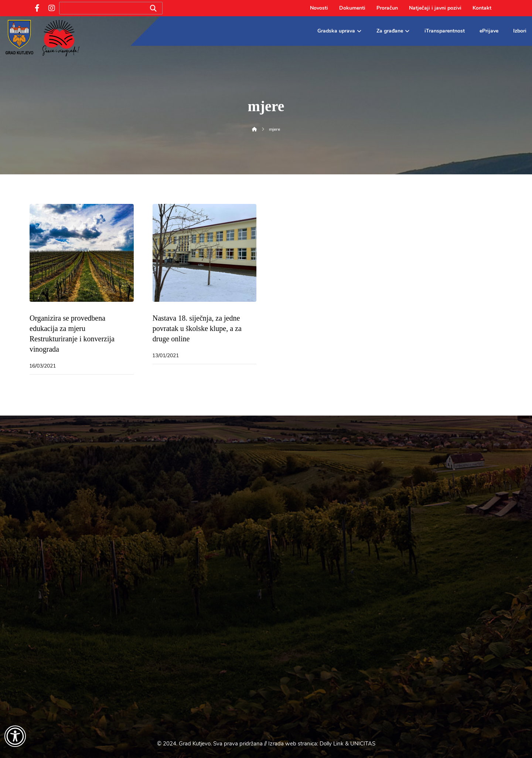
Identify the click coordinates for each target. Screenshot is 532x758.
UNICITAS (363, 744)
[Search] (153, 8)
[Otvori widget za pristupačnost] (15, 736)
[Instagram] (52, 8)
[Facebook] (37, 8)
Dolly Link (332, 744)
